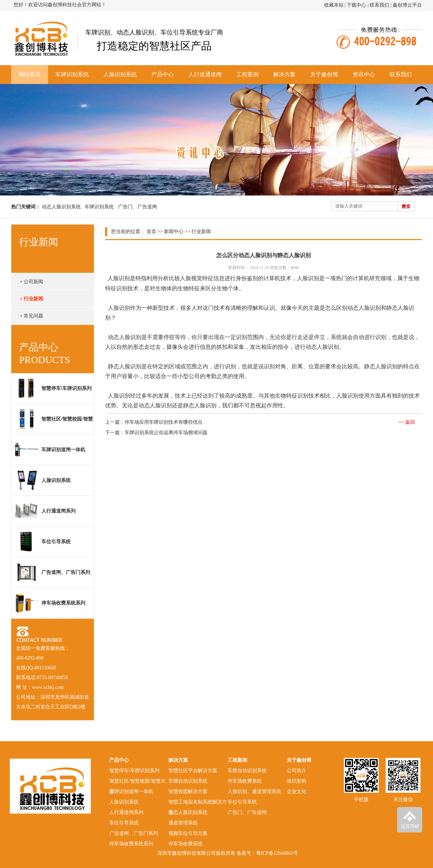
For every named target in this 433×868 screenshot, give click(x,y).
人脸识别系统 (120, 74)
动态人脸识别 (125, 337)
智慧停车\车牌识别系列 (53, 388)
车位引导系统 (43, 541)
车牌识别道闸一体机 (50, 450)
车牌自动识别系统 (188, 781)
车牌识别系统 (72, 74)
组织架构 (297, 781)
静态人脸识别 (125, 366)
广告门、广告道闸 (137, 207)
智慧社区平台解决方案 (193, 771)
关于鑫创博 (324, 74)
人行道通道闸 (205, 74)
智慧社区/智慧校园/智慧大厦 (52, 422)
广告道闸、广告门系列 (53, 572)
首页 (151, 232)
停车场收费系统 (186, 844)
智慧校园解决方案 (188, 792)
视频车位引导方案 (188, 833)
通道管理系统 (183, 823)
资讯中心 (364, 74)
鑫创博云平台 (407, 5)
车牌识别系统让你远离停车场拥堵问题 (166, 433)
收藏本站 (334, 5)
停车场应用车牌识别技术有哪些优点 (164, 422)
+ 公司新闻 (32, 282)
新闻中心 (174, 232)
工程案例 (247, 74)
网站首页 (30, 74)
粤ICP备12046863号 (277, 853)
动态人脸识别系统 (61, 207)
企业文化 (297, 792)
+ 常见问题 (32, 316)
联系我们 (379, 5)
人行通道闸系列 (45, 511)
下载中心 (356, 5)
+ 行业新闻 (32, 299)
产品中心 (163, 74)
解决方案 (284, 74)
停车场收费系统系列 (50, 603)
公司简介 (297, 771)
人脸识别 (119, 278)
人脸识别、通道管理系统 (254, 792)
